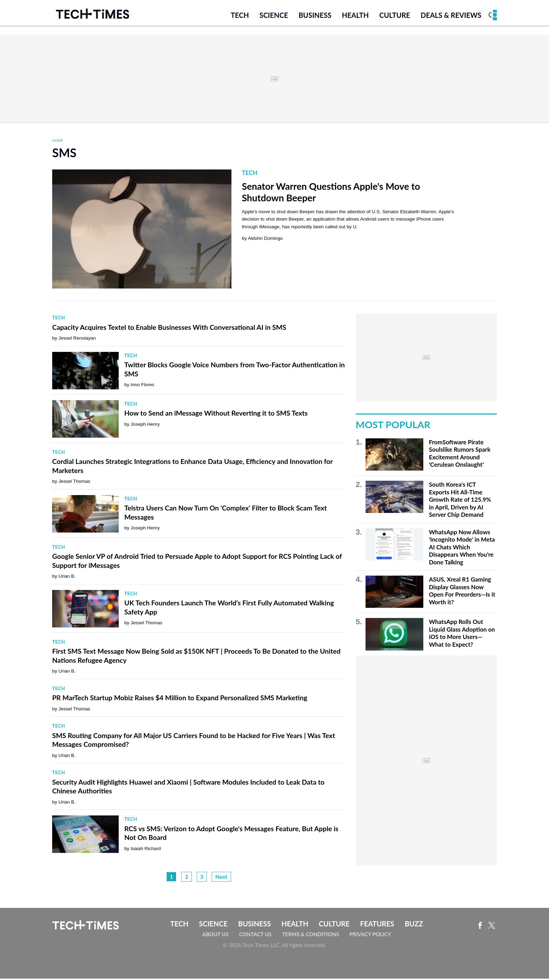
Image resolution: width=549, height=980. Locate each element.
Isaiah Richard (146, 850)
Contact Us (255, 936)
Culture (395, 16)
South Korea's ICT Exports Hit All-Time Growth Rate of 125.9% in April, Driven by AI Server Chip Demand (460, 501)
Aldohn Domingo (265, 240)
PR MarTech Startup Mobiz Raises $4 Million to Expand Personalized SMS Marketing (180, 699)
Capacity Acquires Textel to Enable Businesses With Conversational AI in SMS (169, 329)
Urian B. (67, 578)
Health (355, 16)
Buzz (414, 925)
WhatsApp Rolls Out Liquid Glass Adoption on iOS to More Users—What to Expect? (462, 635)
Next (221, 878)
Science (274, 16)
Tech (240, 16)
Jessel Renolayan (77, 340)
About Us (216, 936)
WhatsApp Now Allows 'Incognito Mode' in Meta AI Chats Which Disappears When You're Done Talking (462, 548)
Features (377, 925)
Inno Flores (143, 386)
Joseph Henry (145, 426)
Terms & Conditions (311, 936)
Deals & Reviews (451, 16)
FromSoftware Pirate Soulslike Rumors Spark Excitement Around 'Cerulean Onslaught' (460, 455)
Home (58, 142)
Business (315, 16)
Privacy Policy (370, 936)
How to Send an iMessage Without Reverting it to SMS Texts (216, 415)
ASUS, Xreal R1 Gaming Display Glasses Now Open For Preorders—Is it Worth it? (462, 592)
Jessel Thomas (74, 483)
